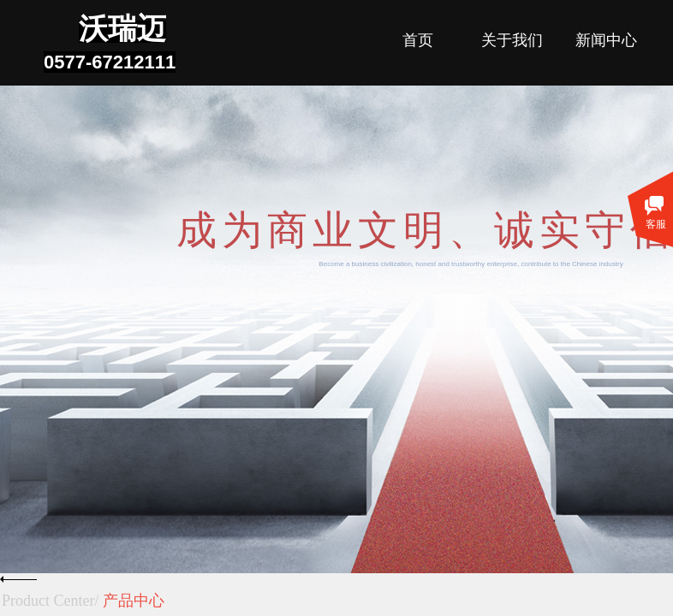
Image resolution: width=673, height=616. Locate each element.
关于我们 (512, 40)
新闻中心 (606, 40)
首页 (418, 40)
